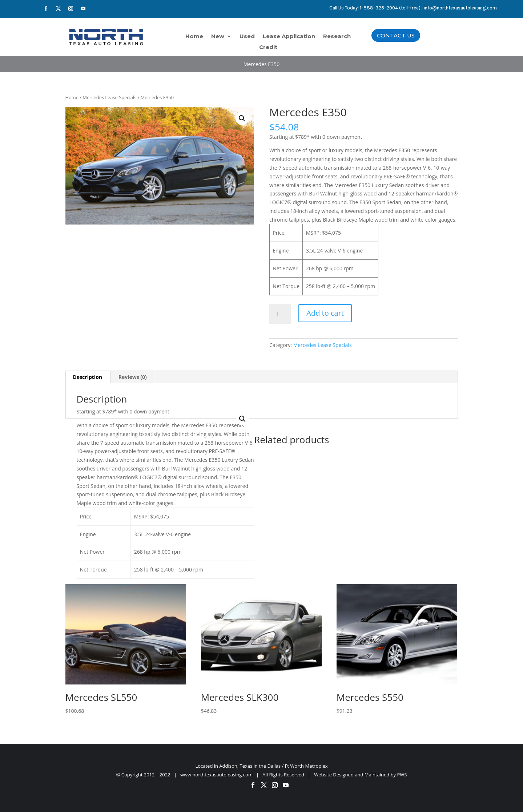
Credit (268, 48)
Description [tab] (88, 377)
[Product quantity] (280, 314)
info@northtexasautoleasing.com (460, 8)
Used (247, 37)
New (218, 37)
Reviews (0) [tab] (133, 377)
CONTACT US (396, 35)
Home (194, 37)
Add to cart (325, 313)
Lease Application (289, 37)
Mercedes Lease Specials (109, 97)
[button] (242, 118)
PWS (402, 775)
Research (337, 37)
